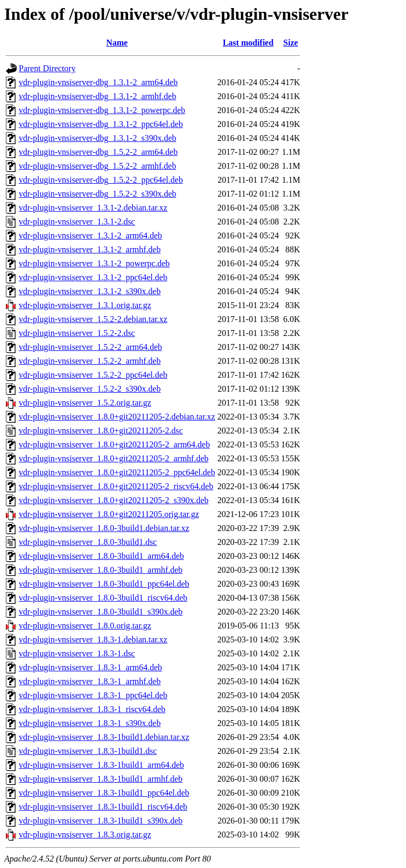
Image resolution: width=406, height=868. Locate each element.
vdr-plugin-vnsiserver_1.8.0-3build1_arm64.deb (101, 556)
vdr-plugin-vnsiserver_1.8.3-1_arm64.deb (91, 667)
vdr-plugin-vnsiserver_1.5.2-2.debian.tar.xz (93, 319)
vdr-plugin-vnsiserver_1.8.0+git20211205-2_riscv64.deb (116, 486)
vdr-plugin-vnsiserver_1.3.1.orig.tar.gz (85, 305)
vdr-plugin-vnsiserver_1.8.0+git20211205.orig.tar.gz (109, 514)
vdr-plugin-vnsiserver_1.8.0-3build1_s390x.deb (101, 612)
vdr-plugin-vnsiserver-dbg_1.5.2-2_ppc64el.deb (101, 180)
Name (117, 43)
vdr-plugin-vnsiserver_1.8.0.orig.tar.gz (85, 626)
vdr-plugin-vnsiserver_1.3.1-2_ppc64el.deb (93, 277)
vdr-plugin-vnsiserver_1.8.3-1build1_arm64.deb (101, 765)
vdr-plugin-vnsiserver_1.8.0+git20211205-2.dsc (101, 431)
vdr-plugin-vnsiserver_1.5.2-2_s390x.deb (90, 389)
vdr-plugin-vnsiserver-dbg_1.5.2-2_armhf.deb (97, 166)
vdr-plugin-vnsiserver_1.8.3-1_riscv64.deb (92, 709)
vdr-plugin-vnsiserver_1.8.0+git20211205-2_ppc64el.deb (117, 472)
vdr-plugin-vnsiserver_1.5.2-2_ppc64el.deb (93, 375)
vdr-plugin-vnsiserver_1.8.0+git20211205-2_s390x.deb (114, 500)
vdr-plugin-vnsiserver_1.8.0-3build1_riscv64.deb (103, 598)
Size (291, 43)
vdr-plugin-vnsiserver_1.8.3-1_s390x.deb (90, 723)
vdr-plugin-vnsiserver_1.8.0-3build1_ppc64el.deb (104, 584)
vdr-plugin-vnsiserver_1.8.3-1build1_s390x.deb (101, 821)
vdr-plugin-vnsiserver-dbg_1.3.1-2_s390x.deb (97, 138)
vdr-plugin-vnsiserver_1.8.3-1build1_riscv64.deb (103, 807)
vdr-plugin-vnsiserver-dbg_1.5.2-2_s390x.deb (97, 194)
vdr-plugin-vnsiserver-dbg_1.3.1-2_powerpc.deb (102, 110)
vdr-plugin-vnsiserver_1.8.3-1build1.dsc (88, 751)
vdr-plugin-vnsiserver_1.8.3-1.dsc (77, 653)
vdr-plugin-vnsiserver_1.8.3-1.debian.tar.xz (93, 639)
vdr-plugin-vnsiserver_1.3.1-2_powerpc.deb (94, 263)
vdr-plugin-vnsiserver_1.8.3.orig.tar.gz (85, 835)
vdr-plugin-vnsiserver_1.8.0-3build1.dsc (88, 542)
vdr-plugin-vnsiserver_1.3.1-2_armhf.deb (90, 249)
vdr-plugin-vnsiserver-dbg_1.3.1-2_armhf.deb (97, 96)
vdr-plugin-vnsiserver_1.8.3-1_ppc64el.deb (93, 695)
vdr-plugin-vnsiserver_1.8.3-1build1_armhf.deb (101, 779)
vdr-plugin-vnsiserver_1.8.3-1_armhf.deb (90, 681)
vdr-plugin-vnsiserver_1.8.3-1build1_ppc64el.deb (104, 793)
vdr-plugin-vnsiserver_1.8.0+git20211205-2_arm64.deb (114, 444)
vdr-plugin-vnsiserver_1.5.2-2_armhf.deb (90, 361)
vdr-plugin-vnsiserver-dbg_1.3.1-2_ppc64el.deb (101, 124)
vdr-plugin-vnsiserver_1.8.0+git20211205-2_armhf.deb (114, 458)
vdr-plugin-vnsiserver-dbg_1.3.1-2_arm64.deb (98, 82)
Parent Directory (47, 68)
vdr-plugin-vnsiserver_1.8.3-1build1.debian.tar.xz (104, 737)
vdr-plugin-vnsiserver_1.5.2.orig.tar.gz (85, 403)
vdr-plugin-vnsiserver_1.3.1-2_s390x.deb (90, 291)
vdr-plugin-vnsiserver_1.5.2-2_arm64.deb (91, 347)
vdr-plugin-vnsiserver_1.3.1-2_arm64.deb (91, 235)
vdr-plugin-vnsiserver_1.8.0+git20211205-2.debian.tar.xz (117, 417)
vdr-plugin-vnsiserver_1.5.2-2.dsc (77, 333)
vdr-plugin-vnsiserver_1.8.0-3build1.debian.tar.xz (104, 528)
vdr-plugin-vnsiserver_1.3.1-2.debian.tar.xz (93, 208)
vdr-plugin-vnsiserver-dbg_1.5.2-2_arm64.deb (98, 152)
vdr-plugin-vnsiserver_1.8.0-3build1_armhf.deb (101, 570)
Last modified (248, 43)
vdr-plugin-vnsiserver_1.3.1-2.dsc (77, 222)
